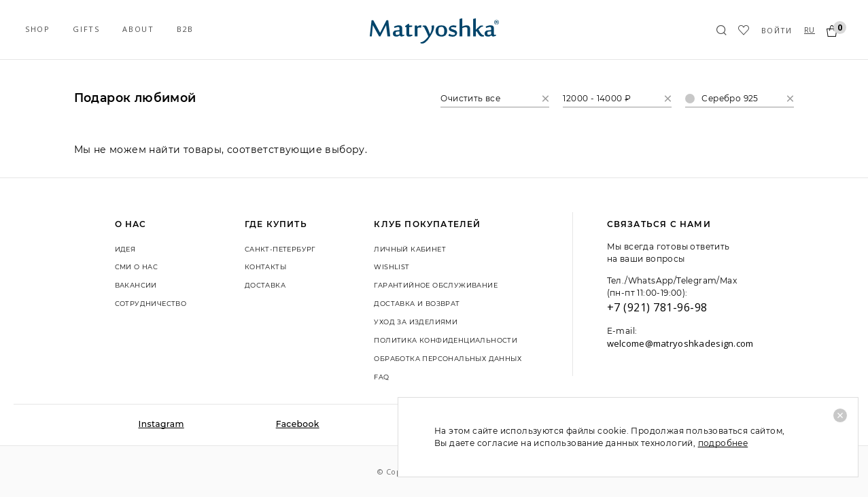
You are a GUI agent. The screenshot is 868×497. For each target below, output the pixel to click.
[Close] (840, 415)
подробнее (723, 443)
